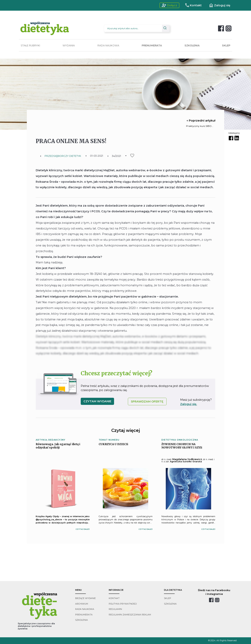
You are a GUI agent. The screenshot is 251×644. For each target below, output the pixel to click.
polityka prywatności (123, 604)
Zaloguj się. (189, 404)
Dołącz (169, 5)
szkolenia (81, 620)
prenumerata (84, 615)
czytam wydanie (97, 401)
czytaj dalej (83, 529)
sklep (168, 598)
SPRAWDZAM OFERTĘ (147, 402)
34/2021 (116, 156)
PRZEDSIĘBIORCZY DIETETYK (63, 156)
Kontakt (193, 5)
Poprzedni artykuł (201, 121)
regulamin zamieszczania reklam (130, 615)
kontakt (114, 598)
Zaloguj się (220, 5)
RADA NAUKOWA (108, 45)
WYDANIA (69, 45)
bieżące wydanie (85, 598)
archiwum (82, 604)
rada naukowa (85, 609)
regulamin (115, 609)
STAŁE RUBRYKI (30, 45)
